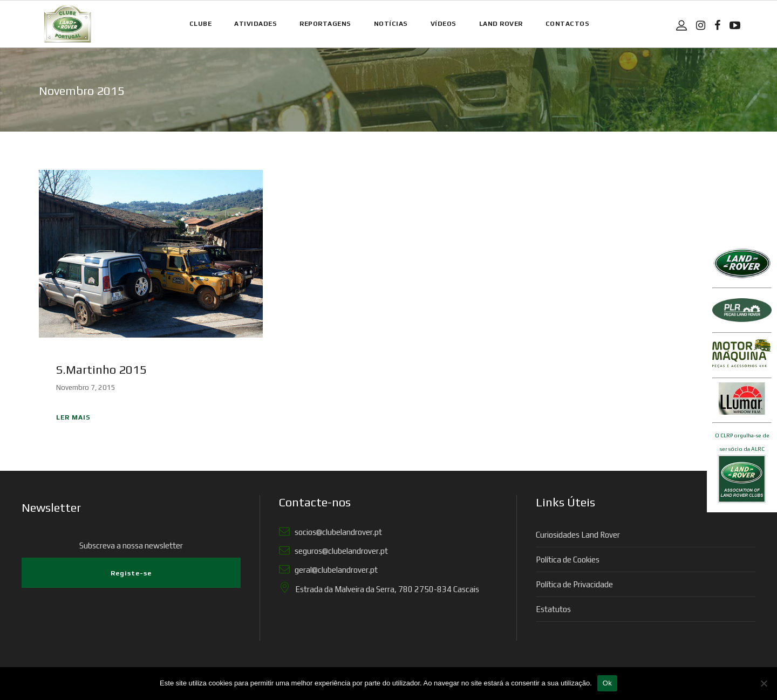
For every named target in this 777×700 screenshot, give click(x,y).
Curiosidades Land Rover (578, 535)
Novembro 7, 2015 (86, 387)
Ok (607, 683)
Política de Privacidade (574, 584)
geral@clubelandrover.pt (335, 570)
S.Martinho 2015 (101, 369)
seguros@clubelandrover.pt (340, 551)
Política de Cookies (568, 560)
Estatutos (553, 609)
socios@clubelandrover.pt (337, 532)
